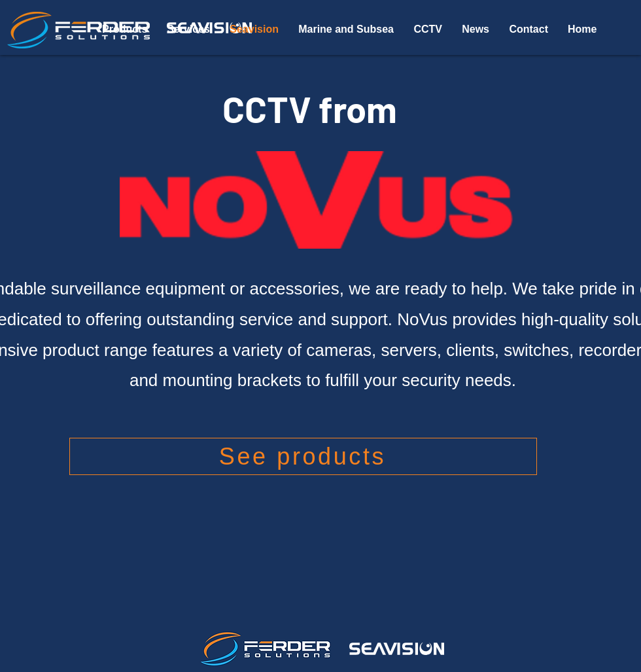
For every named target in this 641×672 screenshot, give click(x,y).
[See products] (303, 456)
